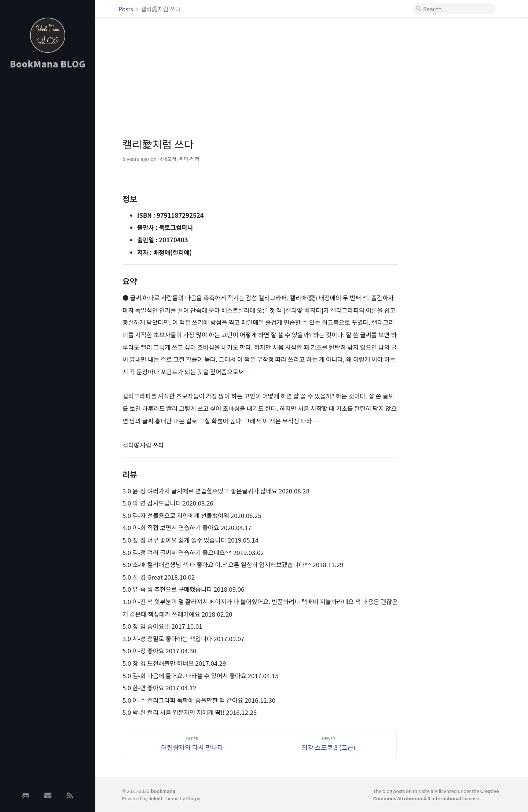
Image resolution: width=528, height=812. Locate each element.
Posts (126, 9)
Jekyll (155, 798)
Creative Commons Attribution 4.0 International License (436, 794)
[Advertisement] (48, 192)
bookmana (163, 791)
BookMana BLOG (48, 64)
